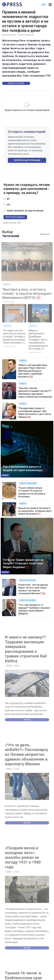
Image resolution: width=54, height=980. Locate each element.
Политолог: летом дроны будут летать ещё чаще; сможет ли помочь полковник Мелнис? (33, 589)
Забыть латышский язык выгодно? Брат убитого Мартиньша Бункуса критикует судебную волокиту (33, 371)
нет (9, 205)
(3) (29, 417)
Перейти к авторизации (27, 160)
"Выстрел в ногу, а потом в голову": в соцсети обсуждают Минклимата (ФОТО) (27, 294)
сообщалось (16, 703)
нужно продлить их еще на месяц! (25, 211)
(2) (38, 298)
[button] (50, 5)
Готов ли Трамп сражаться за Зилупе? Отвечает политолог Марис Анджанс (23, 563)
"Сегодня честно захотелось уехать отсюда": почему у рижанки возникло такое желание (14, 336)
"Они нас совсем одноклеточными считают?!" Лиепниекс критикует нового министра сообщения (35, 392)
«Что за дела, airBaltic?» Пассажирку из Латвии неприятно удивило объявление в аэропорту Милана (26, 754)
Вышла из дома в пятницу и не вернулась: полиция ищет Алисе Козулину (35, 511)
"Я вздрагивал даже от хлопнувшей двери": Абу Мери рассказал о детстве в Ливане (35, 412)
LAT (44, 5)
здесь (26, 154)
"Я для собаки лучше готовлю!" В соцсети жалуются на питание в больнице (32, 492)
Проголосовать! (15, 217)
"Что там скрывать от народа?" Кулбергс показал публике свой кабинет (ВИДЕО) (34, 609)
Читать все (45, 234)
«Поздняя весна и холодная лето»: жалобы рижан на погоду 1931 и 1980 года (23, 857)
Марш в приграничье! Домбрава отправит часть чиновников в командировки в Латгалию (38, 340)
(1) (23, 343)
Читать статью (16, 83)
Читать (27, 720)
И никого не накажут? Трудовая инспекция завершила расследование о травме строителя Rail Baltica (26, 649)
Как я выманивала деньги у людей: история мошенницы (23, 468)
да (8, 199)
